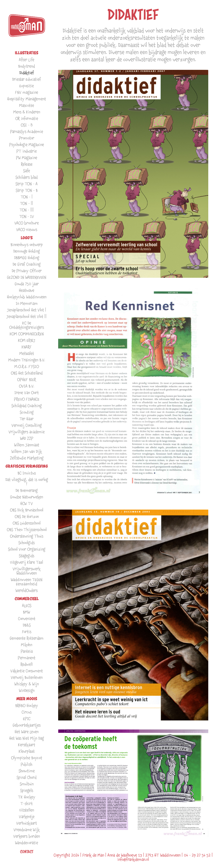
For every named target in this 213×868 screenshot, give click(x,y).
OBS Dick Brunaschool (27, 510)
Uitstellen (27, 810)
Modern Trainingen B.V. (27, 360)
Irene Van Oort (27, 393)
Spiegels (27, 790)
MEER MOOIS (27, 699)
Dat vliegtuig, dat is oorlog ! (27, 482)
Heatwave (27, 290)
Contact (27, 852)
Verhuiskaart (27, 823)
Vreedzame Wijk (27, 830)
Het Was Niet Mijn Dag (27, 738)
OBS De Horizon (27, 516)
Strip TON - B (27, 190)
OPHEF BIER (27, 379)
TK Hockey (27, 797)
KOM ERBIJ (27, 340)
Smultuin (27, 784)
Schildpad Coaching (27, 406)
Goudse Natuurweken (27, 497)
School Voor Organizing (27, 549)
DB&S (27, 625)
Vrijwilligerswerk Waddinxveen (27, 571)
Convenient (27, 619)
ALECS (27, 605)
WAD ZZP (27, 438)
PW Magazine (27, 158)
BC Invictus (27, 473)
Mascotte (27, 105)
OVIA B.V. (27, 386)
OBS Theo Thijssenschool (27, 530)
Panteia (27, 651)
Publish (27, 764)
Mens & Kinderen (27, 112)
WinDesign (27, 690)
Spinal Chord (27, 777)
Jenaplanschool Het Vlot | (27, 310)
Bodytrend (27, 66)
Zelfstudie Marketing (27, 458)
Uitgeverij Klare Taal (27, 562)
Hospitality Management (27, 99)
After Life (27, 60)
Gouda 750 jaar (27, 284)
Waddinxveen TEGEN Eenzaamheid (27, 582)
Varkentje (27, 817)
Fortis (27, 632)
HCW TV (27, 503)
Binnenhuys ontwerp (27, 245)
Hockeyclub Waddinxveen (27, 297)
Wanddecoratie (27, 843)
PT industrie (27, 151)
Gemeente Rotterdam (27, 638)
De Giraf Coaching (27, 264)
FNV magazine (27, 92)
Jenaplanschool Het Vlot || (27, 316)
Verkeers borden (27, 836)
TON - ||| (27, 210)
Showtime (27, 771)
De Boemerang (27, 490)
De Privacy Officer (27, 271)
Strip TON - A (27, 184)
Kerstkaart (27, 745)
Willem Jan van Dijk (27, 451)
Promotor (27, 138)
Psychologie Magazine (27, 145)
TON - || (27, 203)
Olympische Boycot (27, 758)
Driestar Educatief (27, 79)
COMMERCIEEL (27, 599)
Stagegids (27, 556)
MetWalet (27, 353)
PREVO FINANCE (27, 399)
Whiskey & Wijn (27, 684)
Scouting (27, 412)
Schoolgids (27, 543)
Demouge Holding (27, 251)
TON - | (27, 197)
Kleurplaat (27, 751)
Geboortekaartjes (27, 725)
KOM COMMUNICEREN (27, 334)
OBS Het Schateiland (27, 373)
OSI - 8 (27, 125)
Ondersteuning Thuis (27, 536)
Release (27, 164)
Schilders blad (27, 177)
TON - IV (27, 216)
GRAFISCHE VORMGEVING (27, 466)
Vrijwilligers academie (27, 432)
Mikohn (27, 645)
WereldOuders (27, 590)
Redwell (27, 664)
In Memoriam (27, 303)
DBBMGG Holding (27, 258)
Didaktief (27, 73)
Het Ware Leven (27, 732)
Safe (27, 171)
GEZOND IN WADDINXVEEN (27, 277)
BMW (27, 612)
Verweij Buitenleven (27, 677)
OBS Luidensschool (27, 523)
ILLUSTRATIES (27, 53)
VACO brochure (27, 223)
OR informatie (27, 118)
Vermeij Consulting (27, 425)
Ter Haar (27, 419)
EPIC (27, 719)
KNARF (27, 347)
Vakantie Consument (27, 671)
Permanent (27, 658)
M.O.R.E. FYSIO (27, 366)
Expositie (27, 86)
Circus (27, 712)
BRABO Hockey (27, 705)
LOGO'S (27, 238)
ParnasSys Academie (27, 131)
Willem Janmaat (27, 445)
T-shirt (27, 803)
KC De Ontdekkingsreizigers (27, 325)
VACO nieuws (27, 229)
